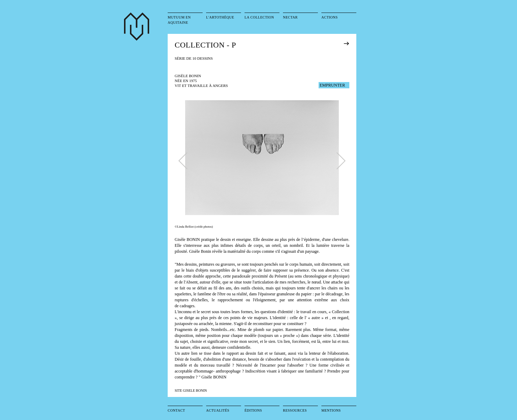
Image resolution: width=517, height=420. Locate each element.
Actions (330, 17)
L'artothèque (220, 17)
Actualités (218, 410)
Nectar (290, 17)
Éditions (253, 410)
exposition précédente (356, 43)
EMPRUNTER (332, 85)
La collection (259, 17)
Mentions (331, 410)
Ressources (295, 410)
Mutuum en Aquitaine (179, 20)
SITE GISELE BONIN (191, 390)
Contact (176, 410)
